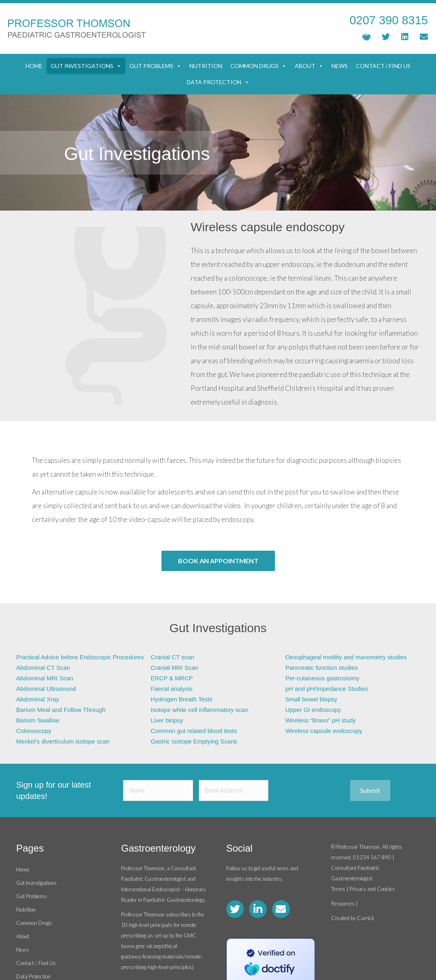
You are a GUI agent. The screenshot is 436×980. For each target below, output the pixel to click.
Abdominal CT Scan (43, 668)
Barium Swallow (38, 720)
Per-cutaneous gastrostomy (322, 678)
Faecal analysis (171, 689)
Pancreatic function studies (322, 668)
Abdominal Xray (38, 699)
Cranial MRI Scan (174, 668)
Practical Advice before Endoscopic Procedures (80, 657)
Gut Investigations (86, 66)
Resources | (345, 903)
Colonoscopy (34, 731)
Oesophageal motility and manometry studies (346, 657)
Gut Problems (155, 66)
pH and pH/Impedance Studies (327, 689)
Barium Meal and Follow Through (61, 710)
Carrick (366, 918)
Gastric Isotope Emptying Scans (194, 741)
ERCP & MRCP (172, 678)
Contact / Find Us (383, 66)
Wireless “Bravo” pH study (321, 720)
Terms (338, 889)
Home (34, 66)
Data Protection (218, 82)
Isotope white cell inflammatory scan (199, 710)
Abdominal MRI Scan (45, 678)
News (340, 66)
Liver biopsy (167, 720)
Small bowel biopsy (311, 699)
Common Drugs (258, 66)
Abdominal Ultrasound (46, 689)
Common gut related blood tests (194, 731)
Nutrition (206, 66)
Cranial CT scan (172, 657)
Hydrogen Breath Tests (181, 699)
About (309, 66)
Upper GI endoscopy (313, 710)
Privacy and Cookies (372, 889)
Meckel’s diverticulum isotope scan (63, 741)
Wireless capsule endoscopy (324, 731)
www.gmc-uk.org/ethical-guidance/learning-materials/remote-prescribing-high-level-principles (162, 957)
